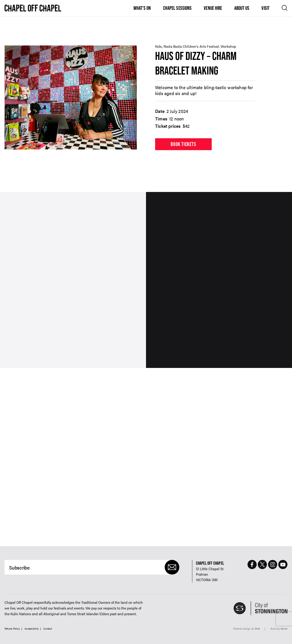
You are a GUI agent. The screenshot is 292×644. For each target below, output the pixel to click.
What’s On (142, 8)
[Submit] (172, 567)
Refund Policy (12, 629)
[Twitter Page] (262, 564)
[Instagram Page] (273, 564)
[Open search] (285, 8)
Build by (279, 629)
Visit (265, 8)
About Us (242, 8)
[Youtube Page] (283, 564)
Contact (48, 629)
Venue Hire (213, 8)
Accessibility (32, 629)
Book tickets (183, 144)
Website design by (247, 629)
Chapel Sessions (177, 8)
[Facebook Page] (252, 564)
